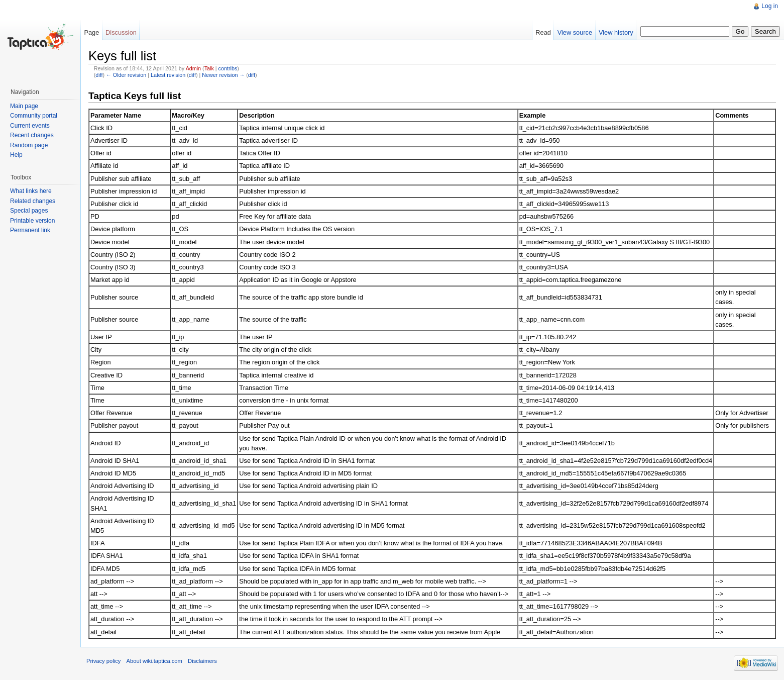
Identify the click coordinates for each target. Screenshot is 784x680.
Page (91, 32)
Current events (30, 126)
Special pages (29, 211)
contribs (228, 68)
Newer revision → (223, 75)
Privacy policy (103, 661)
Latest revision (168, 75)
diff (99, 75)
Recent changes (32, 135)
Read (543, 32)
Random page (29, 145)
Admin (193, 68)
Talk (209, 68)
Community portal (34, 116)
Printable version (32, 221)
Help (16, 155)
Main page (24, 106)
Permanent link (30, 230)
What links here (31, 191)
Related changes (33, 201)
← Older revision (126, 75)
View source (575, 32)
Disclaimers (202, 661)
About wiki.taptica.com (154, 661)
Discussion (121, 32)
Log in (770, 6)
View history (616, 32)
